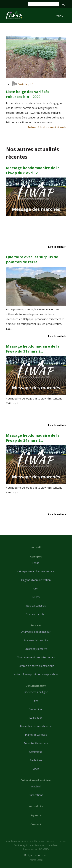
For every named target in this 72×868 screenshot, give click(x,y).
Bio (36, 700)
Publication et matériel (36, 780)
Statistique (36, 752)
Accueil (36, 547)
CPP (36, 588)
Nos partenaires (36, 605)
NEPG (36, 597)
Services (36, 625)
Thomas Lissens (36, 860)
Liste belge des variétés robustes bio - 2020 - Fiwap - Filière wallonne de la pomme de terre (14, 15)
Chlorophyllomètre (36, 649)
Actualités (36, 806)
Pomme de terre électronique (36, 666)
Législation (36, 718)
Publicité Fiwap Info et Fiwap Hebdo (36, 674)
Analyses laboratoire (36, 640)
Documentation (36, 686)
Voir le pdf (26, 84)
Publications (36, 795)
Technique (36, 760)
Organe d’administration (36, 580)
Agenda (36, 815)
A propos (36, 556)
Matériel (36, 786)
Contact (36, 824)
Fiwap (36, 563)
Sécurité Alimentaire (36, 743)
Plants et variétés (36, 735)
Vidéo (36, 769)
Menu (60, 16)
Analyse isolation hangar (36, 632)
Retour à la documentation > (47, 127)
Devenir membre (36, 614)
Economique (36, 709)
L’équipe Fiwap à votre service (36, 571)
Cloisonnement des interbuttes (36, 657)
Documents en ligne (36, 692)
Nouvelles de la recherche (36, 726)
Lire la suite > (57, 247)
